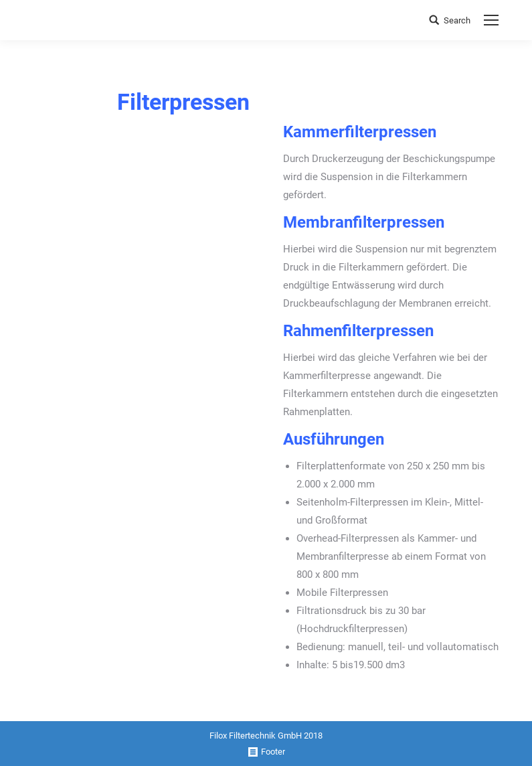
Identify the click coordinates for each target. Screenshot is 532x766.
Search (457, 20)
